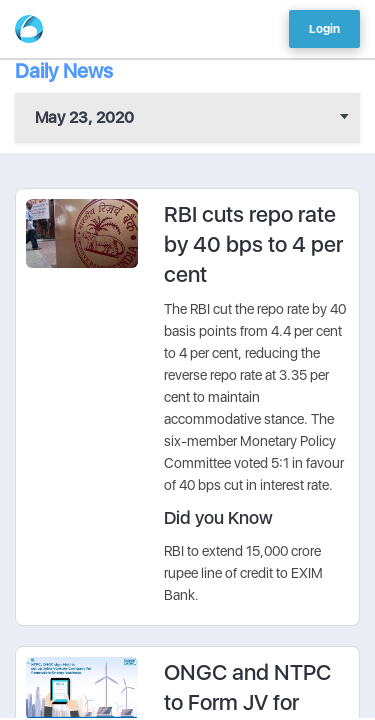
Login (324, 29)
